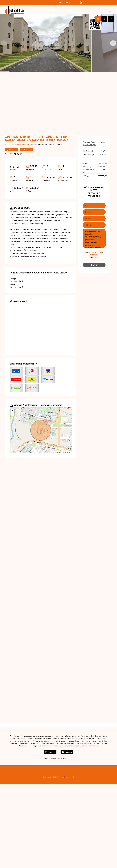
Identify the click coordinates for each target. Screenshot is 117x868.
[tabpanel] (58, 43)
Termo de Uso (68, 759)
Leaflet (56, 452)
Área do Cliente (64, 3)
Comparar (27, 150)
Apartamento (10, 144)
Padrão (18, 144)
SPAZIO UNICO (59, 273)
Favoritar (11, 150)
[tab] (98, 19)
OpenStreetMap (66, 452)
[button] (81, 3)
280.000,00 (102, 163)
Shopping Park (28, 144)
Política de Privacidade (52, 759)
